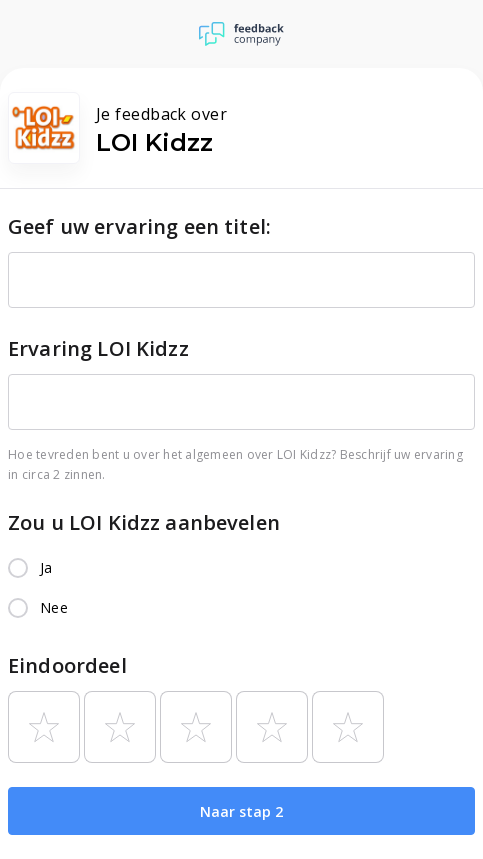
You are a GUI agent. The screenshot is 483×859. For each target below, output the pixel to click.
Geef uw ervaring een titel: (139, 226)
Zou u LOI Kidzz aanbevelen (144, 522)
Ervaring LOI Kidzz (98, 348)
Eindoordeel (67, 665)
